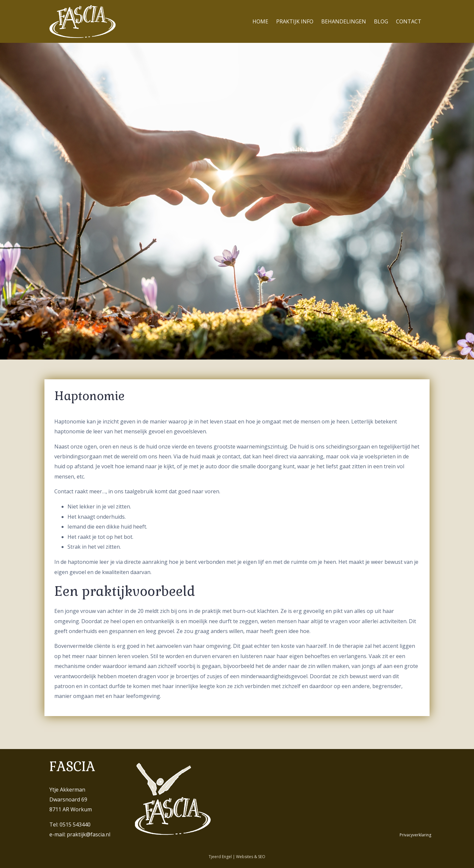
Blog (381, 21)
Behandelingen (344, 21)
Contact (409, 21)
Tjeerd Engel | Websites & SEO (237, 857)
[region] (237, 201)
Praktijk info (295, 21)
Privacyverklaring (415, 835)
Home (260, 21)
